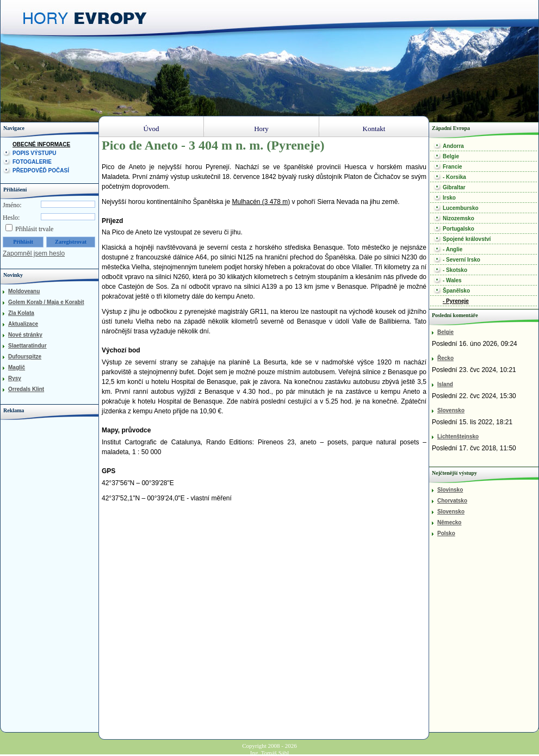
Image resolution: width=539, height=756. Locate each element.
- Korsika (454, 177)
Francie (453, 167)
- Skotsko (455, 270)
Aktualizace (23, 324)
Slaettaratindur (27, 346)
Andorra (453, 146)
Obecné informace (41, 144)
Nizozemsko (459, 218)
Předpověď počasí (41, 171)
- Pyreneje (456, 301)
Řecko (445, 358)
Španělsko (456, 291)
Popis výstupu (35, 153)
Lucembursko (461, 208)
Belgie (451, 156)
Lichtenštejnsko (458, 436)
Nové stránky (25, 335)
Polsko (446, 533)
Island (445, 384)
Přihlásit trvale (34, 229)
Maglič (17, 367)
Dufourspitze (25, 357)
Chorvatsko (452, 501)
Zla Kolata (21, 313)
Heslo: (11, 218)
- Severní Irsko (461, 260)
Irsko (449, 198)
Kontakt (374, 129)
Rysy (15, 378)
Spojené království (467, 239)
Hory (261, 129)
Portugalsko (459, 229)
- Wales (452, 280)
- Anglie (453, 249)
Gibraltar (454, 187)
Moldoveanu (24, 291)
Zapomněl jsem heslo (34, 253)
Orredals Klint (26, 389)
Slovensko (451, 410)
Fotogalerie (32, 162)
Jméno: (12, 205)
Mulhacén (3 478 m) (261, 202)
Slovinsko (450, 490)
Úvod (151, 129)
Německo (449, 522)
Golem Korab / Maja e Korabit (46, 302)
